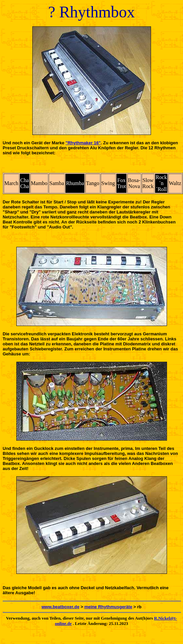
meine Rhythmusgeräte (108, 607)
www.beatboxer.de (60, 607)
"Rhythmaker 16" (83, 143)
